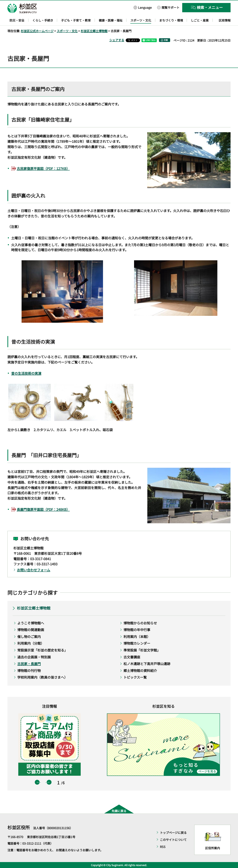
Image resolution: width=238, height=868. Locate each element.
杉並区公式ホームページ (37, 31)
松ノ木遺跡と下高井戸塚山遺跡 (147, 664)
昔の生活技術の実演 (26, 373)
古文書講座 (132, 657)
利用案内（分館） (31, 643)
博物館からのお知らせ (140, 623)
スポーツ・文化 (67, 31)
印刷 (166, 40)
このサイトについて (173, 840)
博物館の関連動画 (31, 630)
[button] (143, 7)
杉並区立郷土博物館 (94, 31)
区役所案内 (213, 848)
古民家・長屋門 (29, 664)
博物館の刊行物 (29, 670)
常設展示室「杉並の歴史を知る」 (42, 650)
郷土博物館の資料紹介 (140, 670)
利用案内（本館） (137, 636)
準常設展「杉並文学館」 (142, 650)
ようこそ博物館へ (31, 623)
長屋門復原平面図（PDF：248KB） (43, 509)
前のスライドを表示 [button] (37, 782)
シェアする (117, 40)
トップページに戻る (173, 833)
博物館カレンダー (137, 643)
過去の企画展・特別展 (34, 657)
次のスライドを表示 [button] (49, 782)
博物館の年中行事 (137, 630)
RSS (163, 847)
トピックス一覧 (135, 677)
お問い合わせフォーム (34, 570)
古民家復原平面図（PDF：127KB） (43, 168)
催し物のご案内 (29, 636)
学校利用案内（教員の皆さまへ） (42, 677)
